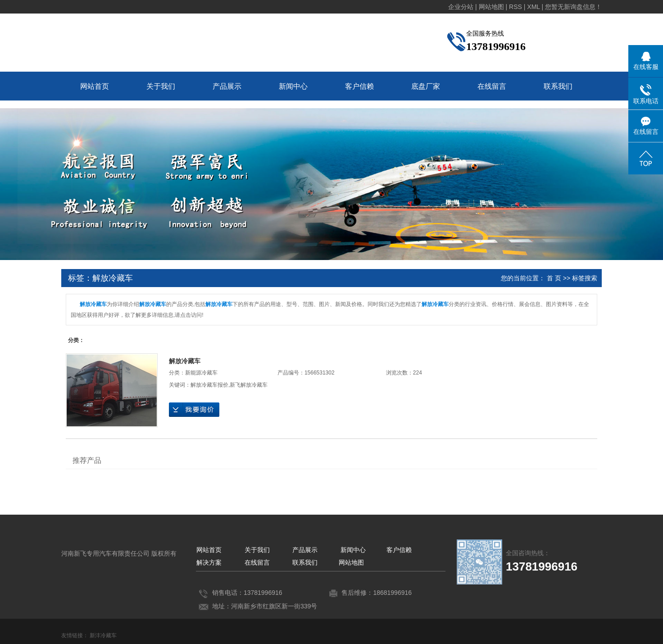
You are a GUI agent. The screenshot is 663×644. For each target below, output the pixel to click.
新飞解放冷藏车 (249, 385)
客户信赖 (359, 86)
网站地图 (351, 562)
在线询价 (194, 410)
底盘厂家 (426, 86)
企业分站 (461, 7)
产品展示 (227, 86)
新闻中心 (293, 86)
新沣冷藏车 (103, 635)
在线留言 (492, 86)
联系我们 (558, 86)
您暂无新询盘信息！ (573, 7)
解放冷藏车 (185, 361)
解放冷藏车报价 (209, 385)
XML (533, 7)
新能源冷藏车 (201, 373)
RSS (515, 7)
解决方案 (209, 562)
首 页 (554, 278)
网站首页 (95, 86)
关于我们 (161, 86)
